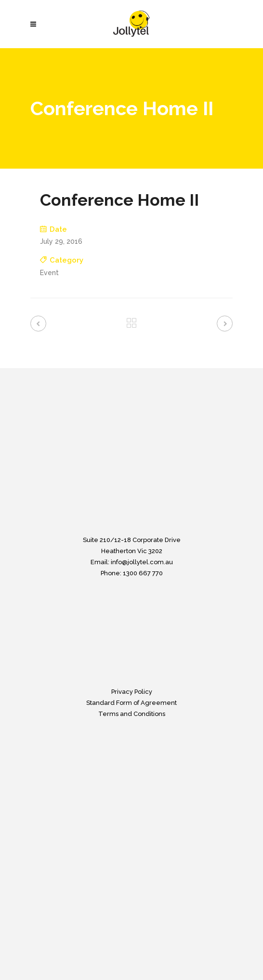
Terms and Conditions (132, 714)
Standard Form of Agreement (131, 703)
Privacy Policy (132, 692)
